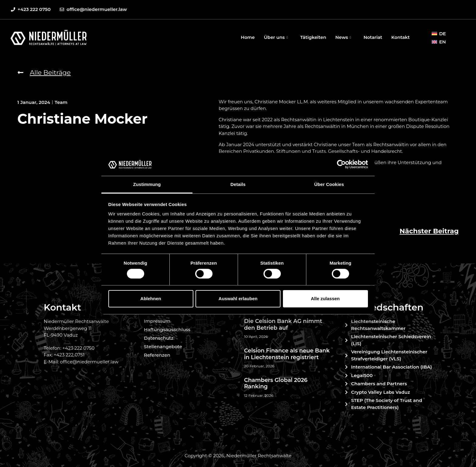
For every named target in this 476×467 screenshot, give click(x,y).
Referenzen (157, 355)
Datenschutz (159, 338)
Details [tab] (238, 184)
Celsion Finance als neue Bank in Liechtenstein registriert (287, 354)
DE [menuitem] (442, 34)
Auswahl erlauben (238, 299)
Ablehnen (151, 299)
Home (245, 37)
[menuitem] (439, 33)
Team (61, 102)
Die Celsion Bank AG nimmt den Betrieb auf (283, 324)
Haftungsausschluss (167, 330)
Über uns (275, 37)
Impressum (157, 321)
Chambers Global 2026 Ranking (276, 383)
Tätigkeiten (312, 37)
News (343, 37)
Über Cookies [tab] (329, 184)
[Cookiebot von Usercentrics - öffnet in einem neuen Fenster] (341, 164)
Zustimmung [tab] (147, 184)
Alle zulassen (325, 299)
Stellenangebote (163, 347)
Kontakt (400, 37)
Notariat (372, 37)
